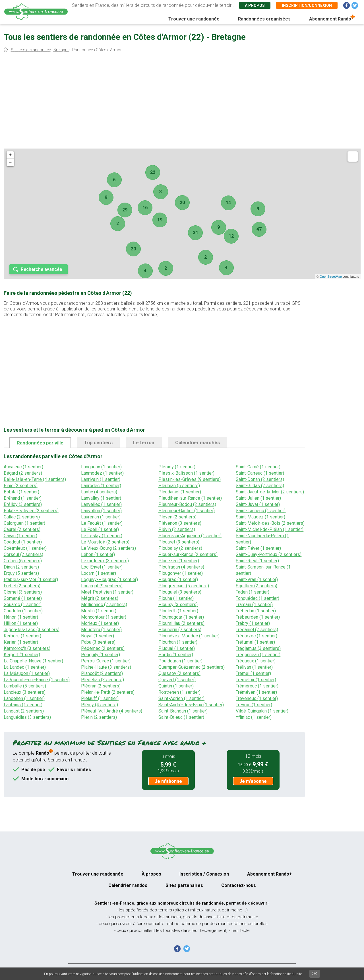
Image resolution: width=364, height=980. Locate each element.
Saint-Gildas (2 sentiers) (260, 486)
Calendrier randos (128, 885)
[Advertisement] (182, 102)
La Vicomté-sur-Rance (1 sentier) (37, 680)
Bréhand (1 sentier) (23, 498)
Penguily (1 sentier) (101, 655)
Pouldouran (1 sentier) (180, 661)
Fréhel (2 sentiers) (22, 586)
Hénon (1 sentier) (21, 617)
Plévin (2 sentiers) (177, 529)
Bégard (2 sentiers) (23, 473)
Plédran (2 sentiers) (101, 686)
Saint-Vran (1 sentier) (257, 579)
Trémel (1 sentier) (253, 673)
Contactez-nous (239, 885)
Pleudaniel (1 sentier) (180, 492)
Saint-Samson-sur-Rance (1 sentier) (263, 570)
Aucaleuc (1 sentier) (23, 467)
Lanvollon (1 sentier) (101, 511)
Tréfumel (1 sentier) (255, 642)
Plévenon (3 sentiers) (180, 523)
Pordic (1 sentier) (176, 655)
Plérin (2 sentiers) (99, 717)
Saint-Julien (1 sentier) (258, 498)
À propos (255, 5)
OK (315, 974)
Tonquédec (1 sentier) (258, 598)
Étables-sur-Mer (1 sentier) (31, 579)
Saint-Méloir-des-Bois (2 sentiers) (270, 523)
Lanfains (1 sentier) (23, 705)
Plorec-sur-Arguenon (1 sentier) (190, 536)
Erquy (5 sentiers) (21, 573)
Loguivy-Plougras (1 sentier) (109, 579)
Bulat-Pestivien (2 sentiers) (31, 511)
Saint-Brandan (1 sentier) (183, 711)
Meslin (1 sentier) (99, 611)
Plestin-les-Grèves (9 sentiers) (190, 479)
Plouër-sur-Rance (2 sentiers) (188, 554)
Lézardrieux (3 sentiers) (105, 561)
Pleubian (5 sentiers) (179, 486)
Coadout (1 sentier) (23, 542)
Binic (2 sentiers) (21, 486)
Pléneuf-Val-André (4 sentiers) (112, 711)
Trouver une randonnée (194, 19)
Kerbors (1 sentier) (22, 636)
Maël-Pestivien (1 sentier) (107, 592)
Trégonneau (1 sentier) (258, 655)
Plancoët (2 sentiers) (102, 673)
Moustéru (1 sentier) (101, 630)
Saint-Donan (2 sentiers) (260, 479)
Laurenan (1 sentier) (101, 517)
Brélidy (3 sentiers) (23, 504)
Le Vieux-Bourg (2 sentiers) (108, 548)
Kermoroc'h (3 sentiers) (27, 648)
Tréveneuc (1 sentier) (257, 698)
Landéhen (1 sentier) (24, 698)
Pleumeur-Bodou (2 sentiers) (187, 504)
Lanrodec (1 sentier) (101, 486)
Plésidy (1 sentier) (177, 467)
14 (228, 203)
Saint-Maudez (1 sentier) (260, 517)
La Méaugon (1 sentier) (27, 673)
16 (145, 208)
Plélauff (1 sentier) (100, 698)
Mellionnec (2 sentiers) (104, 605)
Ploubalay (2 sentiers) (180, 548)
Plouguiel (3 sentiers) (180, 592)
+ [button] (10, 155)
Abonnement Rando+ (270, 874)
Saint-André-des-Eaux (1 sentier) (191, 705)
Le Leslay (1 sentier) (102, 536)
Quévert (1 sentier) (177, 680)
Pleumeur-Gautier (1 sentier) (187, 511)
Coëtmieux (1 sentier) (25, 548)
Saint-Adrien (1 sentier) (181, 698)
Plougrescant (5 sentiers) (184, 586)
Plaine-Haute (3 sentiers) (106, 667)
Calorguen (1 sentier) (24, 523)
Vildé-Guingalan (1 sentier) (262, 711)
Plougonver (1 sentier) (181, 573)
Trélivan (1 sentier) (254, 667)
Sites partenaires (184, 885)
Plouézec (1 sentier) (179, 561)
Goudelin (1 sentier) (23, 611)
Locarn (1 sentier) (99, 573)
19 (160, 220)
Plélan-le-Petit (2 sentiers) (108, 692)
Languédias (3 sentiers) (27, 717)
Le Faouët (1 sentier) (102, 523)
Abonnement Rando (330, 19)
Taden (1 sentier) (253, 592)
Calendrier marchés (197, 442)
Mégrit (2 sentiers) (100, 598)
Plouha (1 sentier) (176, 598)
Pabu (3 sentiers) (98, 642)
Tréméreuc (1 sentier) (257, 686)
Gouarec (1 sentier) (23, 605)
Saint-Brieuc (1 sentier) (181, 717)
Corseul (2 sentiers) (23, 554)
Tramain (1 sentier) (254, 605)
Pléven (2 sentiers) (177, 517)
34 (195, 233)
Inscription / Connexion (204, 874)
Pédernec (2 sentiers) (103, 648)
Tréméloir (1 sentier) (256, 680)
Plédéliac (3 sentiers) (103, 680)
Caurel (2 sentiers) (22, 529)
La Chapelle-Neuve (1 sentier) (33, 661)
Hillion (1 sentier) (21, 623)
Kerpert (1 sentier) (22, 655)
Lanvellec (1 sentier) (101, 504)
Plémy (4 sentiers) (100, 705)
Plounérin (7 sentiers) (180, 630)
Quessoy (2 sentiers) (179, 673)
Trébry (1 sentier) (253, 623)
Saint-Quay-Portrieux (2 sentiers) (269, 554)
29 (125, 210)
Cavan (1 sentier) (20, 536)
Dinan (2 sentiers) (21, 567)
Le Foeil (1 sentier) (100, 529)
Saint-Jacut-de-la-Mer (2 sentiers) (270, 492)
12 (231, 236)
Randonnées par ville (40, 443)
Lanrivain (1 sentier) (101, 479)
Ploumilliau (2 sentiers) (181, 623)
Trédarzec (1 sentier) (257, 636)
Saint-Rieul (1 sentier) (257, 561)
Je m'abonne (168, 781)
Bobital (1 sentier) (21, 492)
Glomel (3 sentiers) (23, 592)
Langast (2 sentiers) (24, 711)
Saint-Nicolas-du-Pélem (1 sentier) (262, 539)
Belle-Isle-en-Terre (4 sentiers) (35, 479)
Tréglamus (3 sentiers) (258, 648)
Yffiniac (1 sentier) (254, 717)
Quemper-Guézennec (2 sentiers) (192, 667)
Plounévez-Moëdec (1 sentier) (189, 636)
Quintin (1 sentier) (176, 686)
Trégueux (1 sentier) (256, 661)
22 (153, 172)
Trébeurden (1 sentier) (258, 617)
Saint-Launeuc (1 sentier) (261, 511)
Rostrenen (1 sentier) (179, 692)
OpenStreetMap (331, 277)
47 (259, 229)
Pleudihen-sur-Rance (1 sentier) (190, 498)
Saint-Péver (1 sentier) (258, 548)
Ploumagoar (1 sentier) (181, 617)
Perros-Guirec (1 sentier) (106, 661)
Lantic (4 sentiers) (99, 492)
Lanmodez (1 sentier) (102, 473)
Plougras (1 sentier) (178, 579)
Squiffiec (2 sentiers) (257, 586)
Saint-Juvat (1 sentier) (258, 504)
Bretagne (61, 50)
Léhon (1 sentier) (98, 554)
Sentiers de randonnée (31, 50)
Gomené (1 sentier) (23, 598)
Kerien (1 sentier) (21, 642)
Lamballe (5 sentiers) (25, 686)
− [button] (10, 162)
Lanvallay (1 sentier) (101, 498)
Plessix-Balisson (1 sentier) (186, 473)
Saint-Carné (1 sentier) (258, 467)
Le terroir (144, 442)
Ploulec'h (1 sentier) (178, 611)
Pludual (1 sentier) (177, 648)
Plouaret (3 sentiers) (179, 542)
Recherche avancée (41, 269)
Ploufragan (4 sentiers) (181, 567)
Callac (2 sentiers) (22, 517)
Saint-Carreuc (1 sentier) (260, 473)
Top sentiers (98, 442)
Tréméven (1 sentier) (256, 692)
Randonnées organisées (264, 19)
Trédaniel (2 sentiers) (257, 630)
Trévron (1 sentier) (254, 705)
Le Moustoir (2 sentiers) (105, 542)
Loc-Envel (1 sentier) (102, 567)
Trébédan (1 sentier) (256, 611)
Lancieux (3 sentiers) (25, 692)
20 (182, 202)
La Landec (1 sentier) (25, 667)
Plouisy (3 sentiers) (178, 605)
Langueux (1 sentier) (101, 467)
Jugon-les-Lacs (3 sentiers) (32, 630)
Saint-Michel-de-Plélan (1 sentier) (270, 529)
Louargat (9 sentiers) (102, 586)
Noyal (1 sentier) (98, 636)
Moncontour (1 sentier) (104, 617)
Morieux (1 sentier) (100, 623)
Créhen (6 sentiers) (23, 561)
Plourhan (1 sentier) (178, 642)
